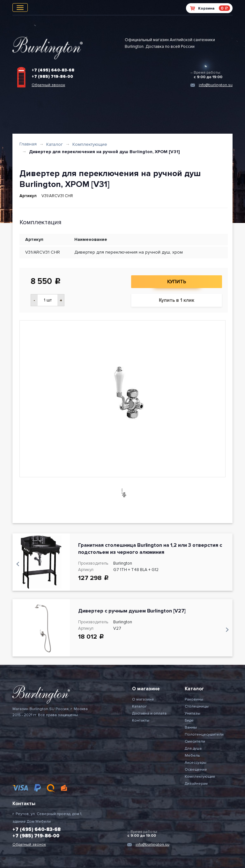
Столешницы (197, 706)
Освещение (196, 770)
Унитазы (193, 713)
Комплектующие (90, 144)
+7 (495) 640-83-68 (53, 70)
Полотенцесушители (204, 734)
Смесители (195, 742)
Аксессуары (196, 763)
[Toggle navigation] (20, 7)
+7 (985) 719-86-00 (52, 77)
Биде (189, 720)
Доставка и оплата (149, 713)
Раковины (194, 699)
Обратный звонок (48, 85)
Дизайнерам (196, 784)
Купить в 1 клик (177, 300)
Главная (28, 144)
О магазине (143, 699)
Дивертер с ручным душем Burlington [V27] (132, 611)
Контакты (141, 720)
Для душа (193, 749)
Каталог (55, 144)
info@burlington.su (216, 85)
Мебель (192, 756)
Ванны (191, 727)
